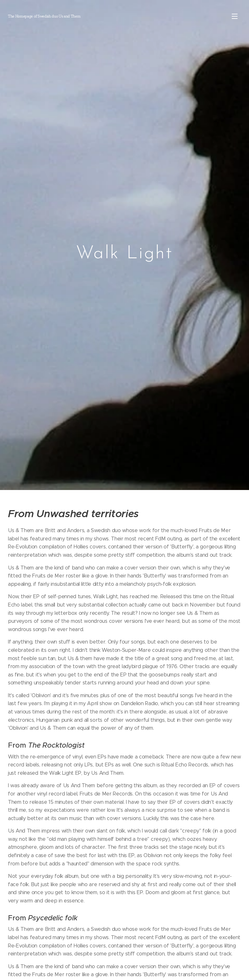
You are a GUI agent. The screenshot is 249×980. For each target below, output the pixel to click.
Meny (235, 16)
